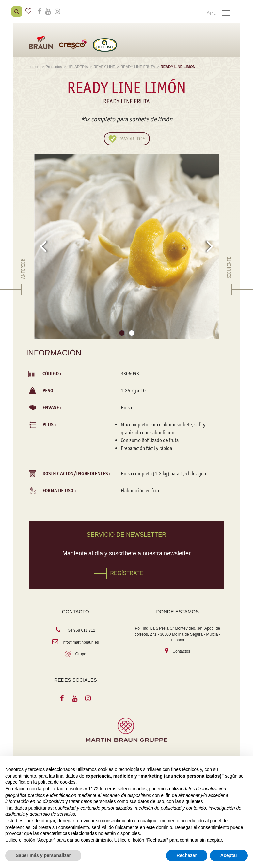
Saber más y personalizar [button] (43, 855)
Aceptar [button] (229, 855)
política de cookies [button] (57, 782)
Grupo (81, 652)
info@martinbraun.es (81, 641)
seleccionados (132, 789)
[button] (122, 332)
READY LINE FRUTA (138, 65)
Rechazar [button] (187, 855)
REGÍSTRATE (127, 571)
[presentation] (43, 245)
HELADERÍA (78, 65)
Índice (35, 65)
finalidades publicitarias (29, 808)
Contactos (181, 650)
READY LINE (104, 65)
